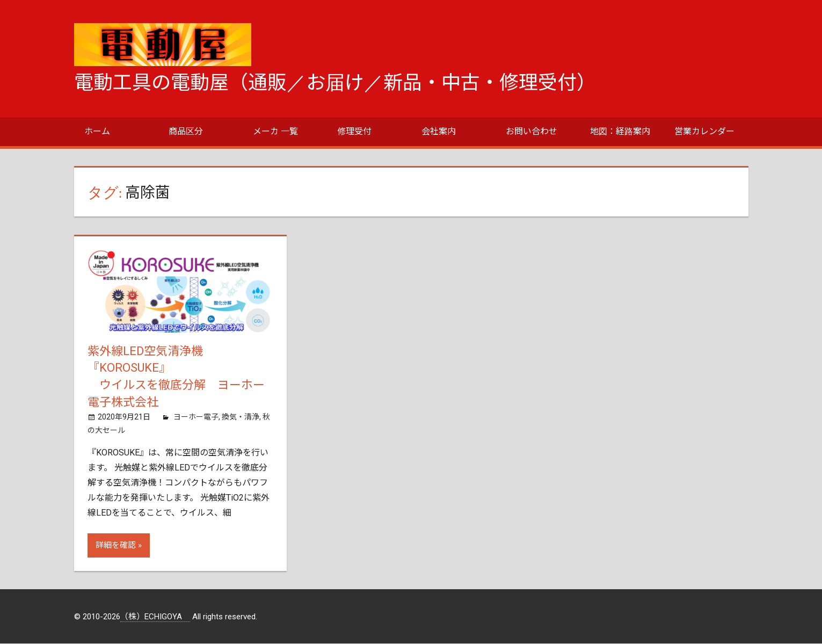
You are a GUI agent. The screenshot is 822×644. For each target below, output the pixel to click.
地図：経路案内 (620, 131)
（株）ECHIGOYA (155, 617)
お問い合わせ (532, 131)
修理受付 (354, 131)
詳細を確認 (116, 546)
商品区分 (186, 131)
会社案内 (439, 131)
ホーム (97, 131)
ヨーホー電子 (196, 417)
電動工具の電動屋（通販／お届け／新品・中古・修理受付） (335, 83)
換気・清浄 (241, 417)
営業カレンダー (704, 131)
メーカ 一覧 (275, 131)
